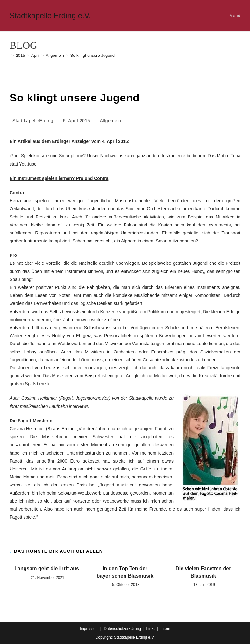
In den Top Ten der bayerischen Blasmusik (125, 572)
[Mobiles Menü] (234, 15)
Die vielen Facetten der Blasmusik (203, 572)
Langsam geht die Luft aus (47, 569)
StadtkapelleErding (33, 121)
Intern (165, 629)
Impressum (89, 629)
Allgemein (111, 121)
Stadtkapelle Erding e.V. (50, 15)
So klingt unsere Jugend (92, 55)
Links (151, 629)
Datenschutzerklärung (122, 629)
